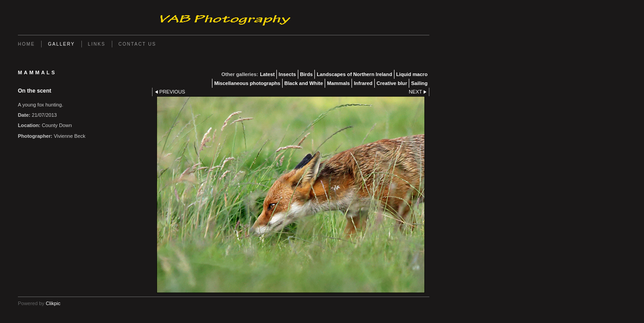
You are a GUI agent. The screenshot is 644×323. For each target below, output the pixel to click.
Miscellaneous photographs (247, 83)
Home (26, 44)
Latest (267, 74)
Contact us (138, 44)
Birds (307, 74)
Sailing (419, 83)
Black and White (304, 83)
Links (97, 44)
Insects (287, 74)
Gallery (61, 44)
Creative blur (392, 83)
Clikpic (53, 303)
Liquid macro (412, 74)
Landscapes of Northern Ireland (354, 74)
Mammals (338, 83)
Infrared (363, 83)
